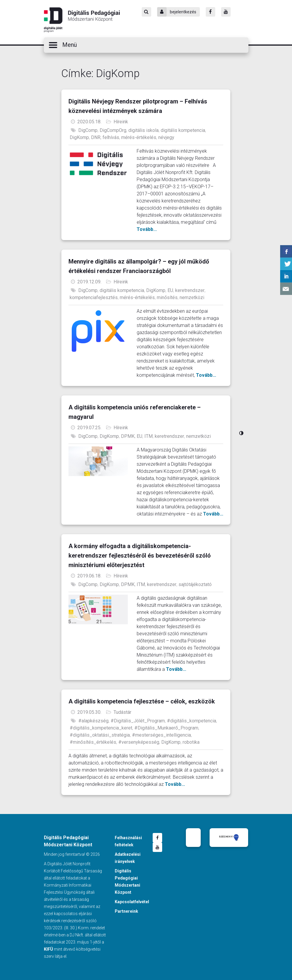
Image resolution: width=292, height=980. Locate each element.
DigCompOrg (113, 130)
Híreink (121, 122)
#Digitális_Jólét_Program (138, 721)
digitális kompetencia (183, 130)
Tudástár (122, 712)
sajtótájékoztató (195, 584)
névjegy (166, 137)
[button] (146, 45)
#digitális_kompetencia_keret (101, 728)
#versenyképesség (139, 742)
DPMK (128, 436)
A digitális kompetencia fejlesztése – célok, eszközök (142, 701)
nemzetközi (192, 297)
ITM (149, 436)
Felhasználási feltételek (128, 841)
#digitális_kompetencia (192, 721)
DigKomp (79, 137)
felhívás (111, 137)
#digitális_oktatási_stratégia (100, 735)
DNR (96, 137)
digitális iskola (143, 130)
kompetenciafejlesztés (94, 297)
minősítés (167, 297)
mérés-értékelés (139, 137)
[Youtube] (226, 12)
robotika (191, 742)
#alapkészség (93, 721)
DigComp (88, 130)
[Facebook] (210, 12)
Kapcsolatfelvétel (132, 902)
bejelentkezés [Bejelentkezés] (177, 12)
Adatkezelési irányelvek (128, 858)
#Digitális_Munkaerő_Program (166, 728)
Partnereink (126, 911)
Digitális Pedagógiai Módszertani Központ (82, 20)
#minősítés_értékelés (93, 742)
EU (170, 290)
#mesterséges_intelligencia (161, 735)
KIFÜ (48, 949)
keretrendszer (190, 290)
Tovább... (147, 229)
